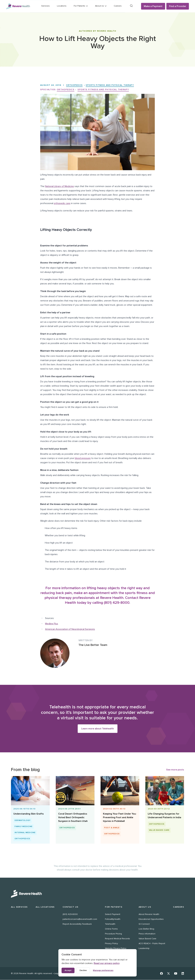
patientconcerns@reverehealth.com (80, 919)
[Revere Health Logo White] (97, 894)
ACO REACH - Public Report (152, 944)
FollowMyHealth (113, 919)
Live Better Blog (146, 929)
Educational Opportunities (151, 919)
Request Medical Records (117, 939)
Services (45, 6)
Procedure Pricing (113, 934)
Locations (62, 6)
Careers (118, 6)
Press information (147, 934)
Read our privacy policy (107, 963)
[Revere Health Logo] (18, 6)
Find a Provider (178, 6)
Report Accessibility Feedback (77, 924)
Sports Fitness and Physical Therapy (113, 85)
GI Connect (144, 924)
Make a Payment (153, 6)
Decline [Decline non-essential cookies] (83, 970)
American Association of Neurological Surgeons (70, 629)
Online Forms (111, 929)
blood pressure (83, 458)
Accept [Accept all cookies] (68, 970)
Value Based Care (147, 939)
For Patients (114, 907)
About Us (145, 907)
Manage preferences (103, 970)
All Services (19, 907)
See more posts (175, 770)
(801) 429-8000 (70, 914)
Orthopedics (75, 85)
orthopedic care (62, 203)
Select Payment (113, 914)
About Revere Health (149, 914)
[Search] (131, 6)
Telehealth (110, 924)
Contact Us (71, 907)
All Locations (45, 907)
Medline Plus (52, 624)
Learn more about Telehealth (98, 729)
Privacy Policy (111, 944)
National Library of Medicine (59, 186)
